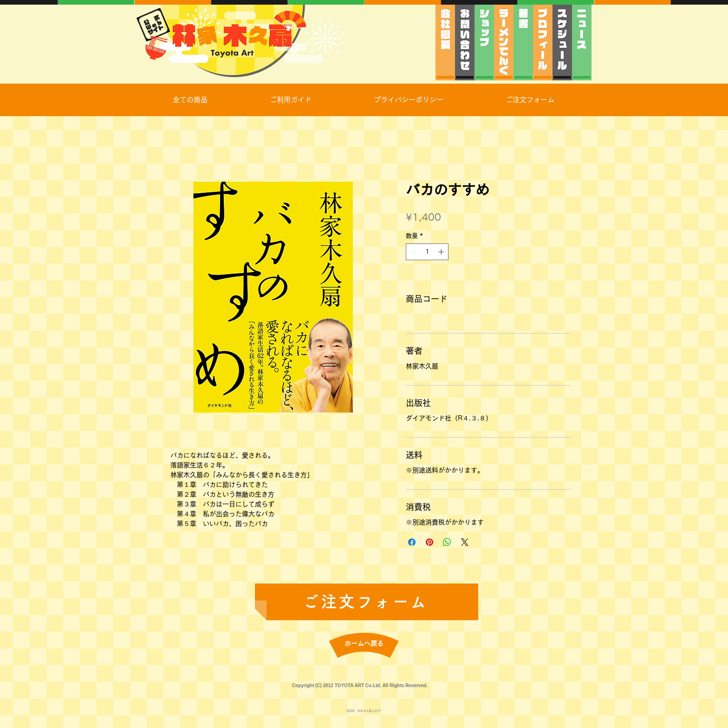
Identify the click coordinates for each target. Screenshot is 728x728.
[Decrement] (413, 252)
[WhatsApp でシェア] (447, 542)
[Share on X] (465, 542)
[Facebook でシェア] (412, 542)
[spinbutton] (427, 252)
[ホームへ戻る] (364, 644)
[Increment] (442, 252)
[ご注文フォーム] (366, 602)
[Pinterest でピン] (429, 542)
